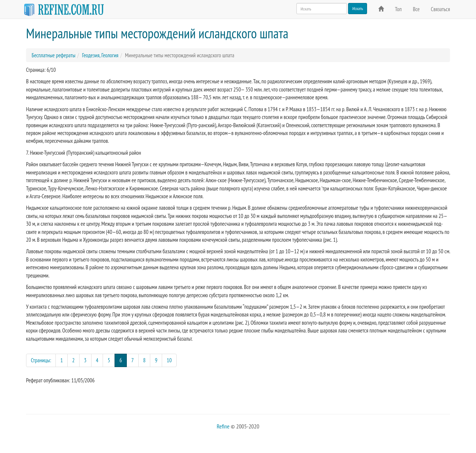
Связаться (440, 9)
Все (416, 9)
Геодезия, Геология (100, 55)
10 (169, 360)
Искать (358, 8)
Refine (223, 426)
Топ (398, 9)
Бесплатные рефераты (54, 55)
